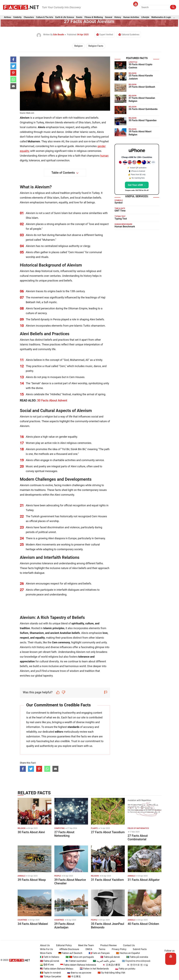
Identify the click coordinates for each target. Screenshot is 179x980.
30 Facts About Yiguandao (143, 120)
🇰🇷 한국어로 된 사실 (136, 965)
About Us (44, 945)
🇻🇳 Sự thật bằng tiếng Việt (110, 973)
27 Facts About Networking (64, 834)
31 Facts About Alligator (144, 880)
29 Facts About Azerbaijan (64, 926)
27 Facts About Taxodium (108, 832)
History (118, 18)
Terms (101, 949)
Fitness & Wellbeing (94, 18)
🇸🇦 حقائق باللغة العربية (103, 961)
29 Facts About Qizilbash (142, 87)
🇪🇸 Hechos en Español (127, 953)
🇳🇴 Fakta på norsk (48, 961)
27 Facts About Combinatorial (138, 837)
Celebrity (17, 18)
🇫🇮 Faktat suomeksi (75, 961)
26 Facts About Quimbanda (143, 109)
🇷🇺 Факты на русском (78, 973)
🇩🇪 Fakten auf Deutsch (69, 953)
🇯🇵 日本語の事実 (110, 965)
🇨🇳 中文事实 (73, 977)
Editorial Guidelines (130, 35)
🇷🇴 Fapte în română (49, 973)
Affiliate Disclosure (68, 949)
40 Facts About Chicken (143, 924)
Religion (78, 46)
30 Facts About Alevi (31, 832)
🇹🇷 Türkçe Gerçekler (49, 977)
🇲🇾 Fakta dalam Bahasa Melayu (55, 969)
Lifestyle (145, 18)
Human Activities (131, 18)
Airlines (8, 18)
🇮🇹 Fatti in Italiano (48, 957)
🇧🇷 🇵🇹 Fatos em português (78, 957)
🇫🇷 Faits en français (98, 953)
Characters (29, 18)
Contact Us (128, 945)
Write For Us (45, 949)
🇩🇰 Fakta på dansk (109, 957)
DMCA (88, 949)
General (109, 18)
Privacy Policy (118, 949)
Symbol (119, 203)
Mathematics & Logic (161, 18)
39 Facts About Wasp (32, 880)
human (104, 156)
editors (59, 732)
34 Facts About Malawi (33, 924)
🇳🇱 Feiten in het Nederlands (93, 969)
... (174, 18)
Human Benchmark (125, 227)
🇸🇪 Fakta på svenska (136, 957)
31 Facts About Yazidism (107, 880)
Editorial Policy (63, 945)
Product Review (107, 945)
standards (73, 727)
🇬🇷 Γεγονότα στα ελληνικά (135, 961)
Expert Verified (106, 35)
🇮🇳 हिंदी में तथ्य (46, 965)
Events (79, 18)
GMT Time (120, 211)
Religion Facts (96, 46)
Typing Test (121, 219)
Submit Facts (139, 949)
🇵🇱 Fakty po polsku (124, 969)
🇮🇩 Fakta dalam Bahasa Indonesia (77, 965)
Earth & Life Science (65, 18)
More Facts (45, 953)
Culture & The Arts (45, 18)
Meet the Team (85, 945)
